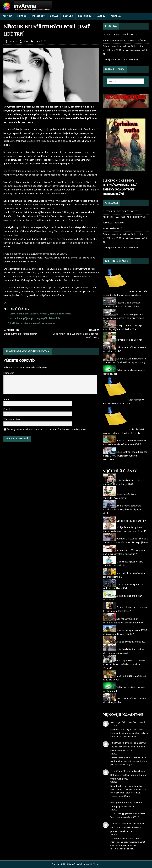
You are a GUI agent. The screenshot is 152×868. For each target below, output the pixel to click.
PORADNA (116, 16)
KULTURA (68, 16)
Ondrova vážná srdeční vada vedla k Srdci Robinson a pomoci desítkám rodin (127, 828)
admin (25, 42)
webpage (115, 722)
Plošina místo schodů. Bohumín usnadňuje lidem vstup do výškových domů (128, 775)
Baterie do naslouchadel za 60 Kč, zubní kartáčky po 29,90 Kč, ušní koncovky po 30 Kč (125, 50)
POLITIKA (7, 16)
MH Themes (95, 864)
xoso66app (116, 771)
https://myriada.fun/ (120, 185)
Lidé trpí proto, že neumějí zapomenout (33, 323)
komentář (9, 373)
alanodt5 (115, 824)
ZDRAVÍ (54, 16)
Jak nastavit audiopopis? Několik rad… (126, 805)
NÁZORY (101, 16)
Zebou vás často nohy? (133, 722)
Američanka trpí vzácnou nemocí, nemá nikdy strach (40, 314)
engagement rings (120, 803)
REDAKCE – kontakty (113, 223)
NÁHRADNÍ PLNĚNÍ (112, 229)
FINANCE (22, 16)
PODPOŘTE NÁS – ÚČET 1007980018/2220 (124, 41)
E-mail (7, 409)
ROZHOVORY (85, 16)
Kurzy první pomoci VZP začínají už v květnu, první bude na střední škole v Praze (128, 747)
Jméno (7, 399)
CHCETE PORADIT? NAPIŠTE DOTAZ (121, 35)
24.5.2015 (13, 42)
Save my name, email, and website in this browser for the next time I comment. (47, 429)
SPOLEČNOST (38, 16)
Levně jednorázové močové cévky (121, 60)
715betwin (116, 743)
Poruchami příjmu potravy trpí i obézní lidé (35, 319)
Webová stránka (12, 419)
